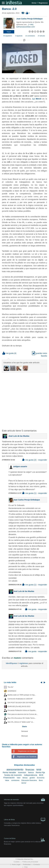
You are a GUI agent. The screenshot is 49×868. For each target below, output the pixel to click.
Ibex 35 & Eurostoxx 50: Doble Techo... (22, 718)
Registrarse (43, 3)
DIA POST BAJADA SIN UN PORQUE (22, 703)
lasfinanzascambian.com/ (26, 27)
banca (31, 772)
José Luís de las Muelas (19, 436)
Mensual (25, 736)
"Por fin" (11, 687)
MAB (39, 770)
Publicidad (27, 865)
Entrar (34, 3)
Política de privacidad (30, 862)
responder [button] (43, 460)
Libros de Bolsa (24, 819)
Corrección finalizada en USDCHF (20, 699)
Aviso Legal (16, 865)
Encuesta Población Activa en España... (22, 710)
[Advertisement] (24, 399)
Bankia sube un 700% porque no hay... (22, 695)
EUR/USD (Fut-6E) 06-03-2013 (19, 707)
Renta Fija (40, 772)
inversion (22, 772)
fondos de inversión (13, 775)
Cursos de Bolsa (24, 839)
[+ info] (31, 25)
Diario (25, 727)
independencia (30, 775)
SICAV (24, 783)
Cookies (17, 862)
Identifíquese (11, 663)
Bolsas (25, 778)
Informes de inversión (24, 800)
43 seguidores (8, 36)
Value (7, 780)
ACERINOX (12, 691)
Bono (41, 780)
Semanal (25, 731)
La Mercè (36, 99)
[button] (9, 32)
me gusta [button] (8, 353)
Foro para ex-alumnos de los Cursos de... (23, 714)
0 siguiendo (19, 36)
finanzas (30, 770)
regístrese (24, 663)
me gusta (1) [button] (29, 493)
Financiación (9, 778)
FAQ (26, 867)
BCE (41, 775)
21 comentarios (30, 36)
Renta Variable (9, 772)
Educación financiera (29, 780)
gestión (32, 778)
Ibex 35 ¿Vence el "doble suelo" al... (21, 722)
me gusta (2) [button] (29, 460)
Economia (41, 778)
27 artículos (41, 36)
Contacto (37, 865)
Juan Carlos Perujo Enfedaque (29, 19)
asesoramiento (15, 770)
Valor (19, 778)
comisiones (15, 780)
